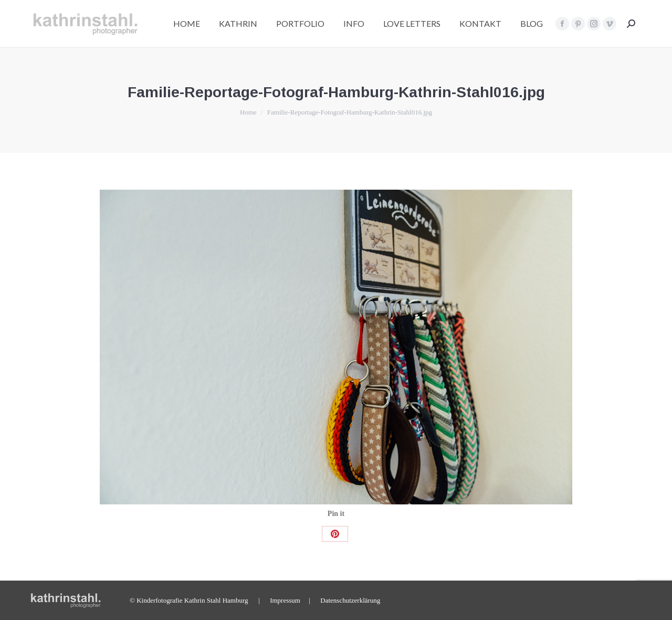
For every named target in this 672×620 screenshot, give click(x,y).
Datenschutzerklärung (350, 600)
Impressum (285, 600)
